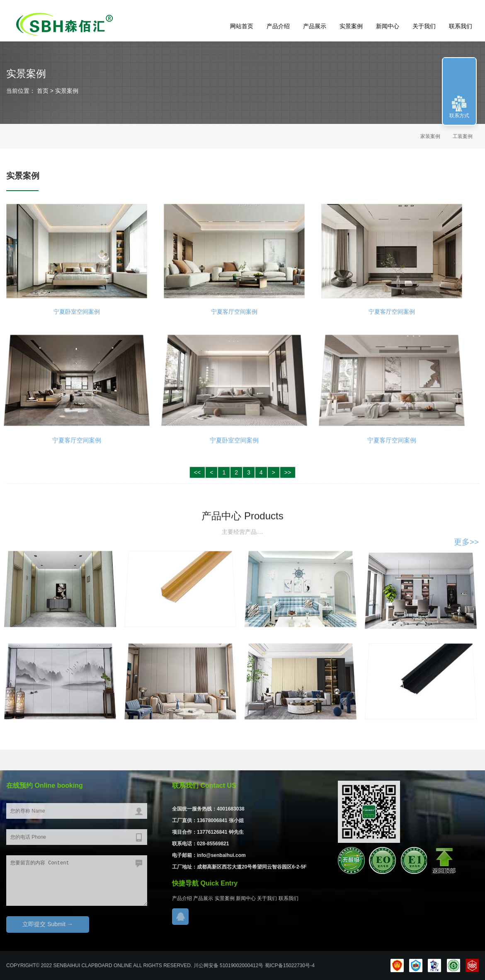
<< (197, 472)
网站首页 (242, 26)
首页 (42, 91)
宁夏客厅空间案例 (234, 310)
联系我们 (461, 26)
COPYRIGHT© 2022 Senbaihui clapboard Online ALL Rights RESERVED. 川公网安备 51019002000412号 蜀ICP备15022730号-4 (160, 965)
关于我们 (424, 26)
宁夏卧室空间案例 (77, 310)
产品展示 (315, 26)
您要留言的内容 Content (77, 881)
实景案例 (351, 26)
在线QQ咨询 (180, 917)
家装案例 (430, 136)
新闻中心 (388, 26)
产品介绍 (278, 26)
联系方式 (459, 116)
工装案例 (463, 136)
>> (288, 472)
